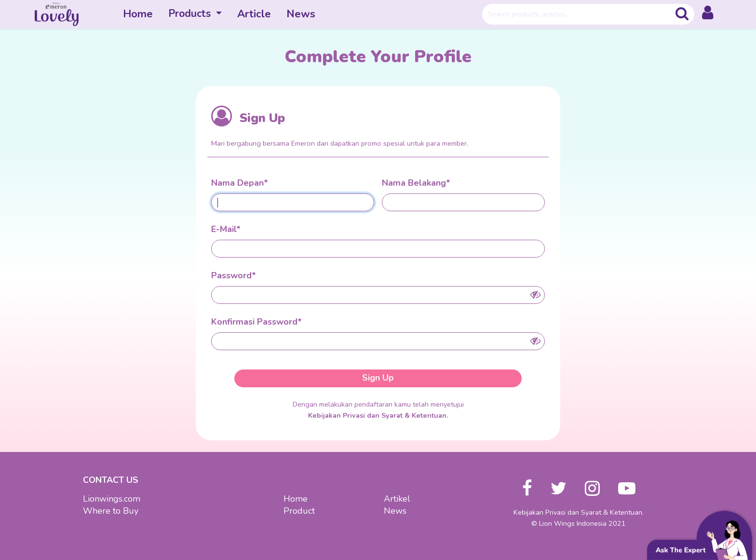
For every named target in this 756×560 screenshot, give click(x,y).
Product (299, 511)
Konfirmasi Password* (256, 322)
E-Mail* (226, 229)
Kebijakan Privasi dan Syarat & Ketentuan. (378, 415)
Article (254, 14)
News (301, 14)
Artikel (397, 499)
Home (138, 14)
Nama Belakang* (416, 183)
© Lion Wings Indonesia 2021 (579, 523)
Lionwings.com (112, 499)
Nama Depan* (240, 183)
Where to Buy (111, 511)
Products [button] (191, 14)
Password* (234, 275)
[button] (708, 14)
